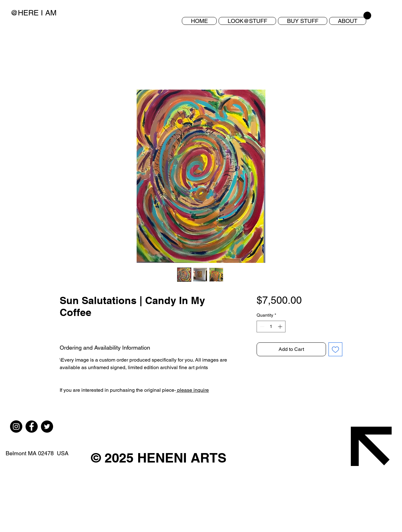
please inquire (192, 390)
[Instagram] (16, 427)
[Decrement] (261, 327)
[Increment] (281, 327)
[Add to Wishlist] (335, 349)
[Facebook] (32, 427)
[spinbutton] (271, 327)
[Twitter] (47, 427)
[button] (303, 21)
